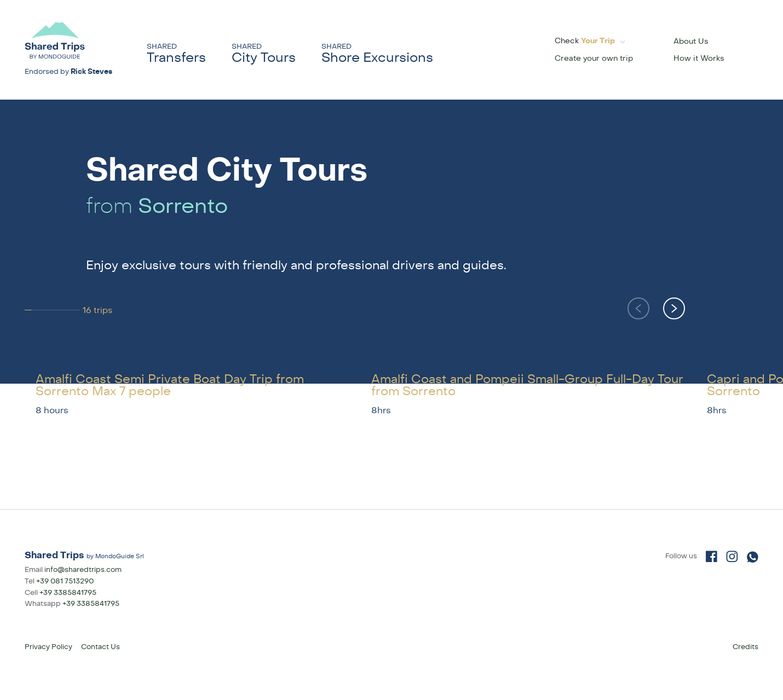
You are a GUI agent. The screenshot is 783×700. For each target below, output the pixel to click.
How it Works (699, 58)
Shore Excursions (377, 54)
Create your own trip (594, 58)
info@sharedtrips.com (83, 570)
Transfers (176, 54)
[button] (674, 308)
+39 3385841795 (68, 593)
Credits (745, 647)
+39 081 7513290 (65, 581)
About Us (691, 41)
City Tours (264, 54)
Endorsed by (68, 72)
